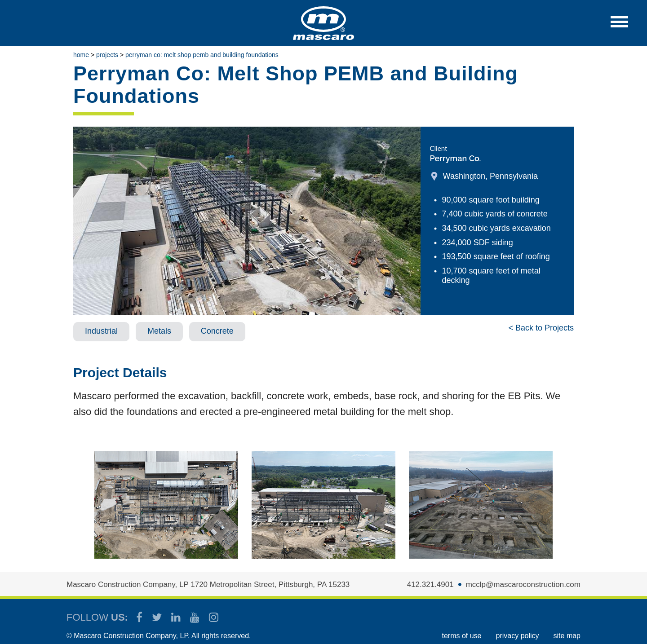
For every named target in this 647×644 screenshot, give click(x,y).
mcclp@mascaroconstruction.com (523, 584)
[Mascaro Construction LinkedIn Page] (177, 617)
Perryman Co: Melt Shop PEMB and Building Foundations (202, 55)
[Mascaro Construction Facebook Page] (140, 617)
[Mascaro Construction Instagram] (213, 617)
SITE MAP (567, 636)
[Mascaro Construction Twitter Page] (157, 617)
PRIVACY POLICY (518, 636)
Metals (159, 331)
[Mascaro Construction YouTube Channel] (195, 617)
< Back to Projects (541, 328)
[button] (619, 26)
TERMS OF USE (461, 636)
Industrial (101, 331)
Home (81, 55)
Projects (107, 55)
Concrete (217, 331)
